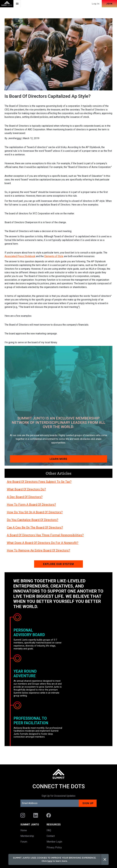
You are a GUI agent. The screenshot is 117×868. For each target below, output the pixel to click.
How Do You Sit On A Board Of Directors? (35, 512)
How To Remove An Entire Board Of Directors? (38, 550)
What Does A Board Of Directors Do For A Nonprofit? (43, 543)
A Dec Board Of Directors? (25, 497)
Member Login (54, 842)
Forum (24, 842)
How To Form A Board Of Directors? (31, 505)
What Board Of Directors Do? (26, 489)
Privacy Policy (54, 847)
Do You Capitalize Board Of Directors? (33, 520)
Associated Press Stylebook (20, 256)
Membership (27, 836)
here (50, 861)
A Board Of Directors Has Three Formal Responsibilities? (45, 535)
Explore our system (58, 564)
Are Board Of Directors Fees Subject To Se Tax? (39, 482)
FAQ (49, 830)
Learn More (58, 459)
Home (24, 830)
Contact (51, 836)
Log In (96, 4)
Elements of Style (54, 256)
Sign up (88, 803)
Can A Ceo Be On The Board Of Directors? (35, 527)
